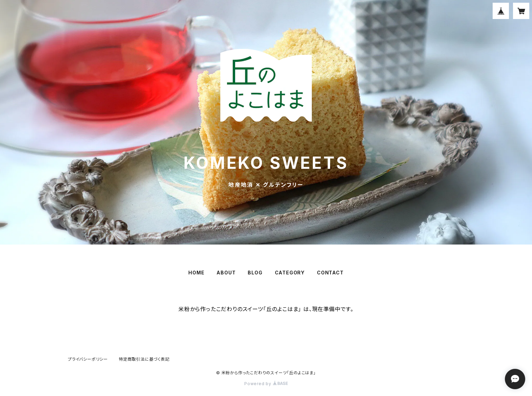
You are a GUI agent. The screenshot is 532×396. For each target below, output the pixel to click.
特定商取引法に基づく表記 (144, 359)
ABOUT (226, 273)
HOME (196, 273)
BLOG (255, 273)
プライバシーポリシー (88, 359)
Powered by (266, 384)
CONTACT (330, 273)
